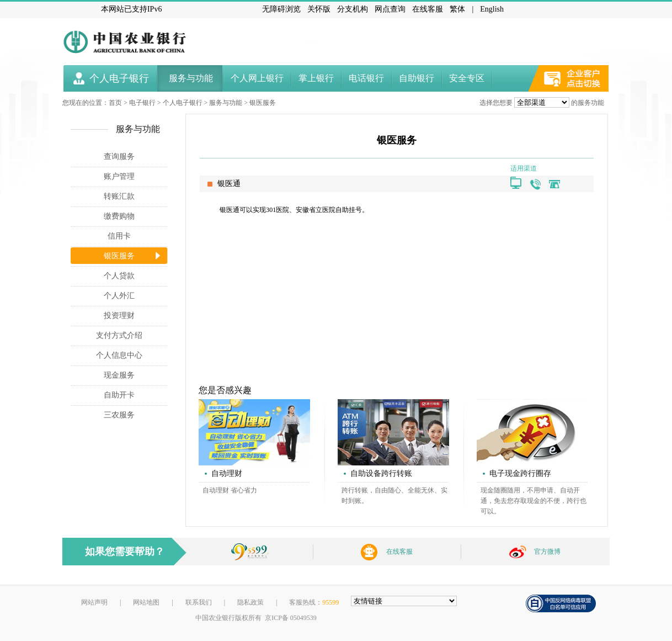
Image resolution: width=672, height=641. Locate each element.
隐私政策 (250, 602)
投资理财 (119, 316)
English (492, 9)
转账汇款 (119, 196)
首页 (115, 103)
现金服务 (119, 375)
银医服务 (263, 103)
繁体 (457, 9)
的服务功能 (588, 103)
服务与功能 (226, 103)
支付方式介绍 (119, 335)
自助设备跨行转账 (381, 473)
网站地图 (146, 602)
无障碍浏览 (281, 9)
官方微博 (547, 552)
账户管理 (119, 176)
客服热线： (314, 602)
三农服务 (119, 415)
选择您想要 (496, 103)
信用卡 (119, 236)
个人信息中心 (119, 355)
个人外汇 (119, 296)
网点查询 (390, 9)
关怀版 (319, 9)
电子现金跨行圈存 (520, 473)
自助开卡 (119, 395)
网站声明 (94, 602)
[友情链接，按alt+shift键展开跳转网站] (404, 601)
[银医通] (513, 179)
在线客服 (428, 9)
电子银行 (142, 103)
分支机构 (353, 9)
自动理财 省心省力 (230, 490)
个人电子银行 (183, 103)
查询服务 (119, 157)
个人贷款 (119, 276)
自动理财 (227, 473)
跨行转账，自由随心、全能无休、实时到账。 (394, 496)
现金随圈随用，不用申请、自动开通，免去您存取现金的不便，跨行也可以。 (534, 501)
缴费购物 (119, 216)
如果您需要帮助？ (125, 552)
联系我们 (199, 602)
